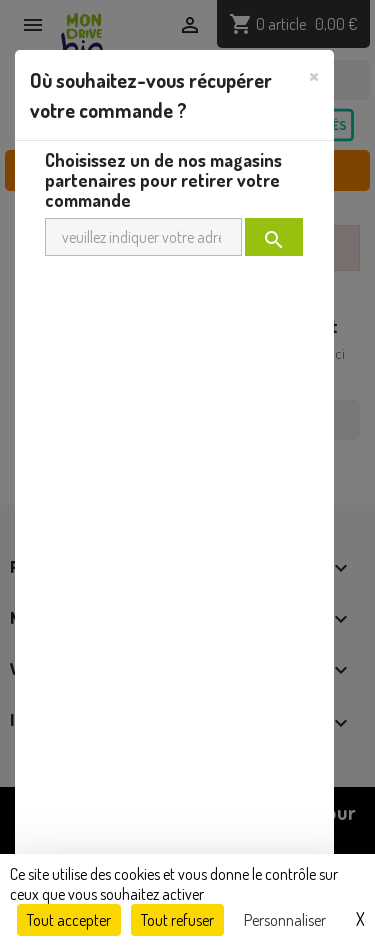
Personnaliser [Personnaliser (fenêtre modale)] (285, 920)
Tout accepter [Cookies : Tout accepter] (69, 920)
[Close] (314, 75)
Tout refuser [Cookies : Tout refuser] (177, 920)
